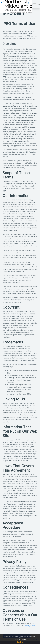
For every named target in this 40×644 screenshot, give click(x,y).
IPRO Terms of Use (20, 639)
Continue (20, 642)
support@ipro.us (29, 626)
